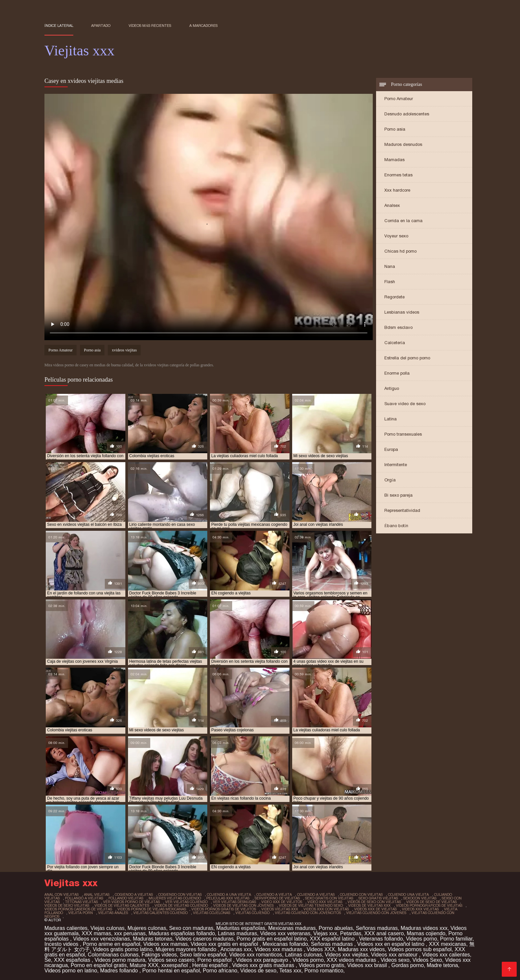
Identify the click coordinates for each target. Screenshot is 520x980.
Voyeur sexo (396, 236)
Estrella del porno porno (407, 358)
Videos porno (422, 939)
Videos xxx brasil (368, 965)
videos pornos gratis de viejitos (224, 909)
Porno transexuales (403, 434)
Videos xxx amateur (395, 955)
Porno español (215, 960)
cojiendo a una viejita (229, 894)
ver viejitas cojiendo (186, 902)
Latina (390, 419)
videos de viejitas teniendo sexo (311, 905)
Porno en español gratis (99, 965)
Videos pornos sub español (420, 949)
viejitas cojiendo (253, 913)
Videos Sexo (427, 960)
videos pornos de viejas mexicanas (152, 909)
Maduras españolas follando (182, 933)
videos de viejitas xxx (369, 905)
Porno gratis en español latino (272, 939)
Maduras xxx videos (361, 949)
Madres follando (120, 971)
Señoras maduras (377, 928)
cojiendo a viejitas (316, 894)
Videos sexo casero (171, 960)
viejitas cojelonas (212, 913)
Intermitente (396, 465)
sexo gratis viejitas (378, 898)
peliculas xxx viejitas (228, 898)
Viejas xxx (325, 933)
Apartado (101, 26)
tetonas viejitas (81, 902)
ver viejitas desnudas (234, 902)
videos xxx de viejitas (375, 909)
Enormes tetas (398, 175)
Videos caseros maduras (205, 939)
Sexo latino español (203, 955)
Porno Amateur (399, 99)
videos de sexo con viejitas (374, 902)
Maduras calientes (66, 928)
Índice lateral (59, 26)
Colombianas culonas (113, 955)
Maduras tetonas (153, 939)
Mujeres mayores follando (187, 949)
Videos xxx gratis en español (225, 944)
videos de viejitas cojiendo (181, 905)
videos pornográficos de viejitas (429, 905)
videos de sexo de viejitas (431, 902)
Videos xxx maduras (279, 949)
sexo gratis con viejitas (329, 898)
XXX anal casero (384, 933)
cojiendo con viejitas (361, 894)
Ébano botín (396, 526)
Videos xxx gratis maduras (264, 965)
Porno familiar (456, 939)
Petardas (351, 933)
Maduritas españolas (241, 928)
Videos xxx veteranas (285, 933)
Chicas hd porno (400, 251)
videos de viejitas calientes (122, 905)
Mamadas (394, 160)
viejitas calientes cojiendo (161, 913)
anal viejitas (97, 894)
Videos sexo (395, 960)
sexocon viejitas (420, 898)
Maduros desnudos (403, 144)
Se (48, 960)
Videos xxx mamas (165, 944)
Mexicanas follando (285, 944)
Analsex (392, 205)
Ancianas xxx (236, 949)
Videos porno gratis (321, 965)
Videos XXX (321, 949)
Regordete (394, 297)
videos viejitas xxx (280, 909)
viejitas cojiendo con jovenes (376, 913)
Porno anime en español (112, 944)
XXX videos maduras (352, 960)
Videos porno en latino (71, 971)
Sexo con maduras (191, 928)
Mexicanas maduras (292, 928)
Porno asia (395, 129)
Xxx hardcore (397, 190)
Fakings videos (159, 955)
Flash (390, 282)
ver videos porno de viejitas (131, 902)
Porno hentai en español (171, 971)
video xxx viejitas (325, 902)
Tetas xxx (290, 971)
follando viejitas (126, 898)
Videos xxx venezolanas (101, 939)
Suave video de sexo (405, 404)
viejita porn (81, 913)
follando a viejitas (84, 898)
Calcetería (395, 343)
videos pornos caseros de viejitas (78, 909)
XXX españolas (73, 960)
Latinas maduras (237, 933)
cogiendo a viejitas (134, 894)
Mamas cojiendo (426, 933)
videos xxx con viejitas (326, 909)
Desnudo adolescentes (407, 114)
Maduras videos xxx (424, 928)
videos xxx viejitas (420, 909)
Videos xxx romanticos (256, 955)
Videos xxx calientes (446, 955)
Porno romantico (324, 971)
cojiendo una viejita (408, 894)
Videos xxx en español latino (391, 944)
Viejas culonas (108, 928)
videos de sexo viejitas (67, 905)
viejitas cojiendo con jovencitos (308, 913)
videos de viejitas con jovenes (243, 905)
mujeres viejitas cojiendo (175, 898)
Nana (390, 266)
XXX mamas (96, 933)
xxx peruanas (130, 933)
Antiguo (392, 388)
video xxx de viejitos (282, 902)
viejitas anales (113, 913)
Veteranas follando (381, 939)
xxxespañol (175, 965)
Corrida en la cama (403, 221)
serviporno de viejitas (277, 898)
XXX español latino (333, 939)
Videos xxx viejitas (347, 955)
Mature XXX (144, 965)
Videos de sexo (258, 971)
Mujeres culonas (147, 928)
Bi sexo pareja (398, 495)
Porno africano (220, 971)
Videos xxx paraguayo (263, 960)
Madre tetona (442, 965)
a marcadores (203, 26)
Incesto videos (62, 944)
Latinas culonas (303, 955)
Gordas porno (408, 965)
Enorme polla (397, 373)
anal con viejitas (62, 894)
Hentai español (211, 965)
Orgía (390, 480)
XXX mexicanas (448, 944)
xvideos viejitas (124, 350)
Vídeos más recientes (150, 26)
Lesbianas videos (402, 312)
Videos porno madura (120, 960)
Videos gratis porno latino (123, 949)
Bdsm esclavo (398, 327)
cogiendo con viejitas (180, 894)
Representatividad (402, 510)
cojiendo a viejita (274, 894)
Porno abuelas (336, 928)
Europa (391, 449)
